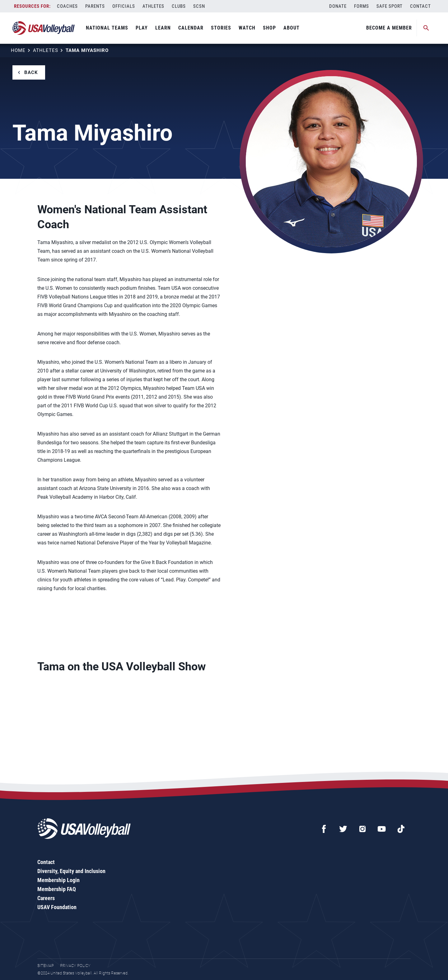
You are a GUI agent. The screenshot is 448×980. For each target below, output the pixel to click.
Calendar (191, 28)
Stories (221, 28)
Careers (46, 898)
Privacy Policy (75, 966)
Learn (163, 28)
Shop (269, 28)
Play (142, 28)
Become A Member (389, 28)
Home (18, 50)
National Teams (107, 28)
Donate (338, 6)
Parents (95, 6)
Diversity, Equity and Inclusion (71, 871)
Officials (124, 6)
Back (31, 72)
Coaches (67, 6)
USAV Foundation (57, 907)
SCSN (199, 6)
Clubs (179, 6)
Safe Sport (390, 6)
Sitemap (46, 966)
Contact (420, 6)
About (292, 28)
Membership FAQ (57, 889)
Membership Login (58, 880)
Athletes (153, 6)
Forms (362, 6)
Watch (247, 28)
